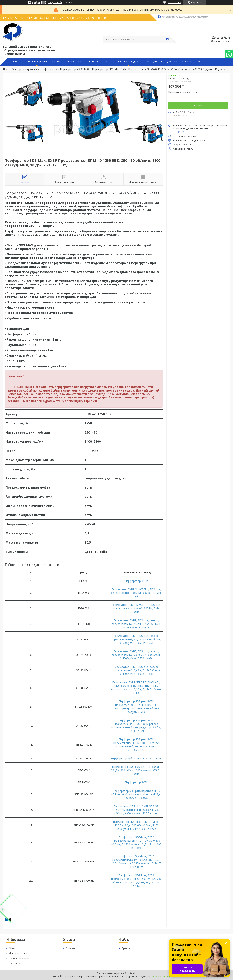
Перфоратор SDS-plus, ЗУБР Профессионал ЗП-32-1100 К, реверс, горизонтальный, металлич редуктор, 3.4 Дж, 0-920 (136, 745)
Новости (94, 62)
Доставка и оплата (179, 62)
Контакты (203, 62)
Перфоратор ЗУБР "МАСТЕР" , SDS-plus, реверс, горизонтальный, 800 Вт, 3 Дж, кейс (136, 608)
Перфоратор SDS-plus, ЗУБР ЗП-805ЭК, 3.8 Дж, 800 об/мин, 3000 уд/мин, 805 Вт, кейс (136, 770)
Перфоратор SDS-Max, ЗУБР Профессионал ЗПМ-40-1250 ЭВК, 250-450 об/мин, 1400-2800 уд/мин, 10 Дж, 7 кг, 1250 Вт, (136, 861)
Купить (198, 105)
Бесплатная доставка (185, 136)
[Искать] (167, 39)
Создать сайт (55, 3)
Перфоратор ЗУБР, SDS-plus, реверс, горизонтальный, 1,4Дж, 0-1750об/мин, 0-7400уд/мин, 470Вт (136, 624)
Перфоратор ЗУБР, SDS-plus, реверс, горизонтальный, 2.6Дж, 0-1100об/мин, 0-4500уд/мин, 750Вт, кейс (136, 655)
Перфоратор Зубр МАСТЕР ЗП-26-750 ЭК (136, 758)
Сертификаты (153, 62)
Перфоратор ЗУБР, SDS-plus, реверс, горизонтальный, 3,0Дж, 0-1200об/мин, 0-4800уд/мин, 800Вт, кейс (136, 670)
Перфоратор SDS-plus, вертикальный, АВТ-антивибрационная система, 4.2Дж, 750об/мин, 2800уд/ (136, 794)
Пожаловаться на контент (166, 976)
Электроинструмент (25, 69)
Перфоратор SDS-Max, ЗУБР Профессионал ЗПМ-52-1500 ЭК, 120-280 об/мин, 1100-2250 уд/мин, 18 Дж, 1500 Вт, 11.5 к (136, 881)
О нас (108, 62)
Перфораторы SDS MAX (75, 69)
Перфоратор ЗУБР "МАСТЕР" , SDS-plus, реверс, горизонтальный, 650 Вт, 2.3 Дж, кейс (136, 593)
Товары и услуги (37, 62)
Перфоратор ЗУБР (136, 581)
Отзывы (70, 948)
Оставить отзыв (221, 41)
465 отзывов (174, 2)
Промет (57, 62)
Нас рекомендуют (128, 62)
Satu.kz (133, 973)
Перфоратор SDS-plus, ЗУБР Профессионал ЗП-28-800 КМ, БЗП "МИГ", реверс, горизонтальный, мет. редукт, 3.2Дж (136, 707)
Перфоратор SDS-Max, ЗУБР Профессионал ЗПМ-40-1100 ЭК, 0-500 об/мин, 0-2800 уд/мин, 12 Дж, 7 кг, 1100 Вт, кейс (136, 842)
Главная (16, 62)
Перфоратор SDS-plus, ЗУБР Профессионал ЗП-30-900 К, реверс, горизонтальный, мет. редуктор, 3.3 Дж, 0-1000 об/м (136, 726)
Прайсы (126, 948)
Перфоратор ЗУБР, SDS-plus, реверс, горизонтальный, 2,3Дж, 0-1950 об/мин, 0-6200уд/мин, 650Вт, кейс (136, 639)
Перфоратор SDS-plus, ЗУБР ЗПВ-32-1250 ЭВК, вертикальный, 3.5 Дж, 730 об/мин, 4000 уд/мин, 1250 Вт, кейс (136, 810)
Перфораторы (49, 69)
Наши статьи (75, 62)
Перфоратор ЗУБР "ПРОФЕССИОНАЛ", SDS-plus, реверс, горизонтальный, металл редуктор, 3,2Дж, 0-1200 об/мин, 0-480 (136, 688)
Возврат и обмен (19, 958)
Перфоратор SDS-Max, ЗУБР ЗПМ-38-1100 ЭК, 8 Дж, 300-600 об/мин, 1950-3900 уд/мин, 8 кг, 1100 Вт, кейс (136, 825)
